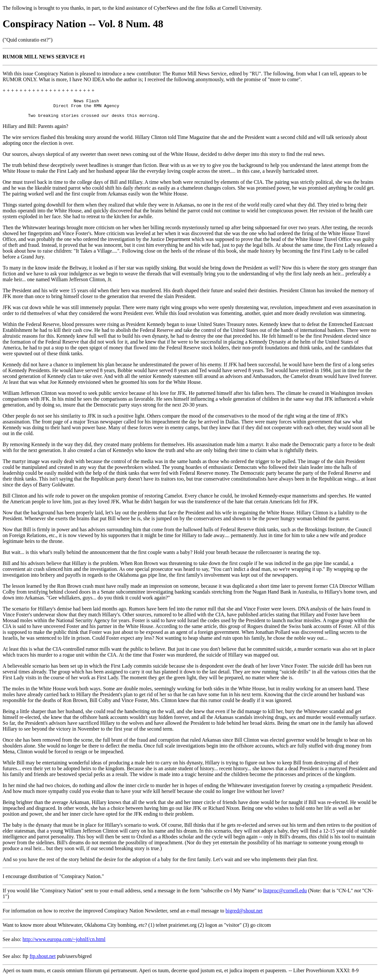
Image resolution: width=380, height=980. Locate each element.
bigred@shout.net (244, 915)
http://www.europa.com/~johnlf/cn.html (64, 943)
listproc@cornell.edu (285, 894)
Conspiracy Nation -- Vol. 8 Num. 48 (83, 24)
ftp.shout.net (43, 960)
